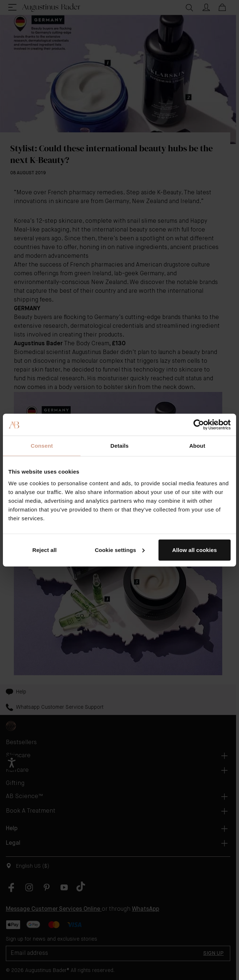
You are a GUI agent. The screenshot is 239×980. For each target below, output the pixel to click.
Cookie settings (120, 550)
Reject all (45, 550)
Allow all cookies (195, 550)
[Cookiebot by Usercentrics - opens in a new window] (199, 425)
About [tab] (197, 446)
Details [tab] (119, 446)
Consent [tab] (42, 446)
